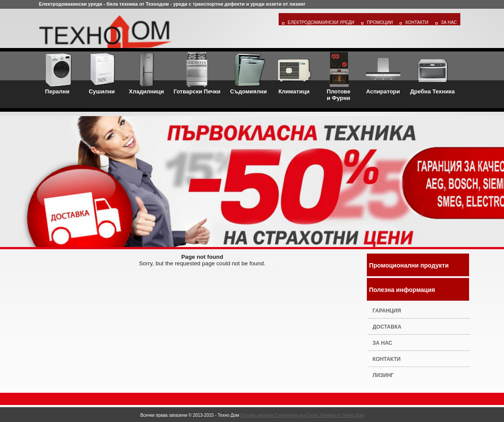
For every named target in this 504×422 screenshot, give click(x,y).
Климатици (294, 73)
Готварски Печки (197, 73)
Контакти (417, 22)
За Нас (449, 22)
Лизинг (383, 375)
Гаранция (387, 311)
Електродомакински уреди (321, 22)
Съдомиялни (249, 73)
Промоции (380, 22)
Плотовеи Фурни (338, 77)
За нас (382, 343)
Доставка (387, 327)
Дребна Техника (432, 73)
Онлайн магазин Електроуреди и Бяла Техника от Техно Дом (302, 415)
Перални (57, 73)
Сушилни (102, 73)
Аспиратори (383, 73)
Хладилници (147, 73)
